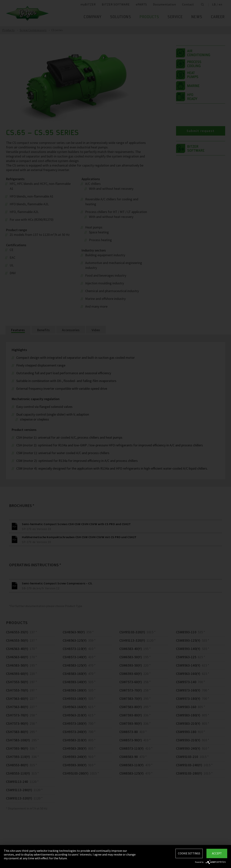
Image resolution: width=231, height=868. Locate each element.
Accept (217, 853)
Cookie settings (189, 853)
